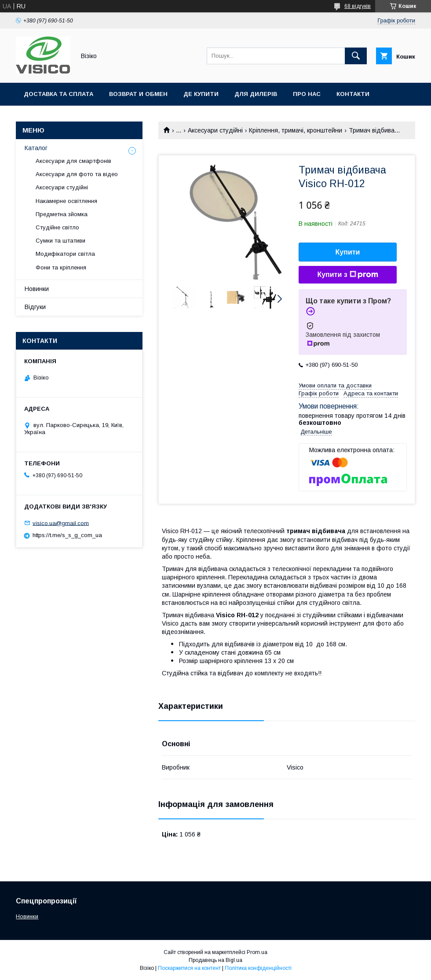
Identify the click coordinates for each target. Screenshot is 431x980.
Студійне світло (57, 227)
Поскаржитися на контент (189, 968)
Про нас (307, 94)
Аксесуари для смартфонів (73, 161)
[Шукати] (356, 56)
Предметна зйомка (62, 214)
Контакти (353, 94)
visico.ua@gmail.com (61, 523)
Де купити (201, 94)
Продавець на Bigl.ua (215, 960)
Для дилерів (256, 94)
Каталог (36, 148)
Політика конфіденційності (258, 968)
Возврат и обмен (138, 94)
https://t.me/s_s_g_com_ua (67, 535)
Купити (348, 252)
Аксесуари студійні (215, 130)
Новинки (37, 289)
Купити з (347, 275)
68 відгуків (358, 6)
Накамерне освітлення (66, 201)
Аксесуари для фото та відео (77, 174)
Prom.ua (257, 952)
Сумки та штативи (60, 241)
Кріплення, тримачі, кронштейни (296, 130)
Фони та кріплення (61, 267)
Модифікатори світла (65, 254)
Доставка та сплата (58, 94)
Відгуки (35, 307)
